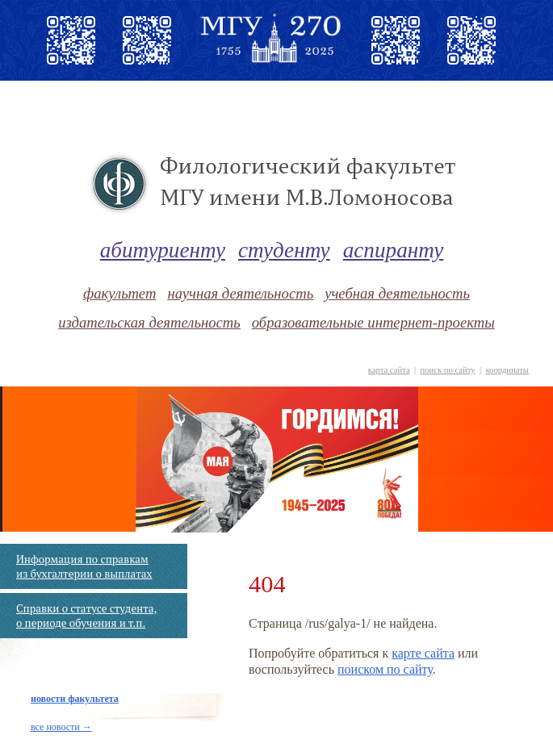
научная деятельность (240, 293)
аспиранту (394, 250)
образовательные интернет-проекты (373, 322)
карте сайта (423, 653)
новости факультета (75, 699)
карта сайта (389, 370)
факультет (119, 293)
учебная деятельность (397, 293)
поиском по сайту (385, 669)
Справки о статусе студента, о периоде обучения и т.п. (86, 616)
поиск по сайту (447, 370)
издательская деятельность (149, 322)
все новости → (61, 727)
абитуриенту (163, 250)
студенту (284, 250)
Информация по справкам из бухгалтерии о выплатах (84, 566)
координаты (507, 370)
